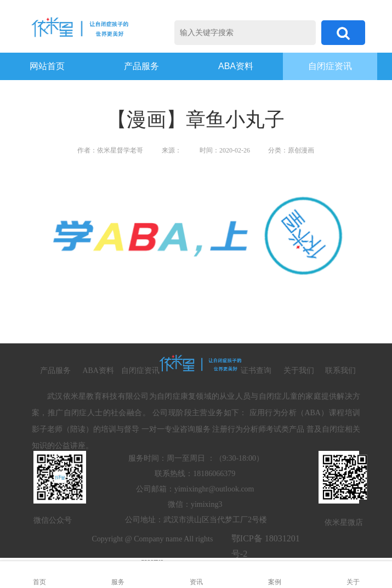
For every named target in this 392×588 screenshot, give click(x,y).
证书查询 (256, 371)
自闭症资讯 (330, 66)
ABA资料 (236, 66)
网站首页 (47, 66)
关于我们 (299, 371)
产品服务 (141, 66)
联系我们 (340, 371)
